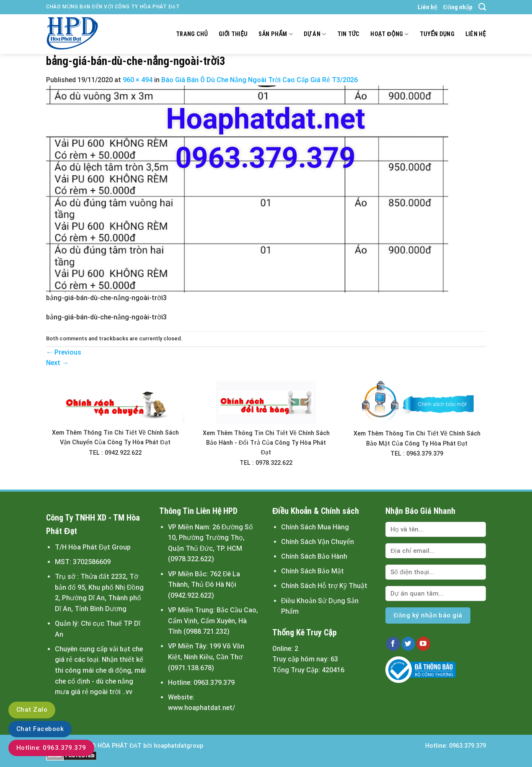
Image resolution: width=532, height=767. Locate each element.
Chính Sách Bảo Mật (312, 571)
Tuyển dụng (437, 34)
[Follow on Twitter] (408, 644)
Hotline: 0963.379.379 (51, 748)
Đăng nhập (458, 7)
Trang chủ (192, 34)
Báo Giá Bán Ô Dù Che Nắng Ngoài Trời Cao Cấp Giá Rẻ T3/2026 (260, 80)
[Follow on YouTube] (423, 644)
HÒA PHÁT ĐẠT (120, 746)
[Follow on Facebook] (393, 644)
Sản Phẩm (275, 34)
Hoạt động (389, 34)
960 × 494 (138, 80)
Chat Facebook (40, 729)
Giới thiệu (233, 34)
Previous (64, 352)
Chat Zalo (32, 710)
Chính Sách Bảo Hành (314, 556)
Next (57, 363)
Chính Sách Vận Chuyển (318, 542)
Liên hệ (427, 7)
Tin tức (349, 34)
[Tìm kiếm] (482, 7)
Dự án (315, 34)
